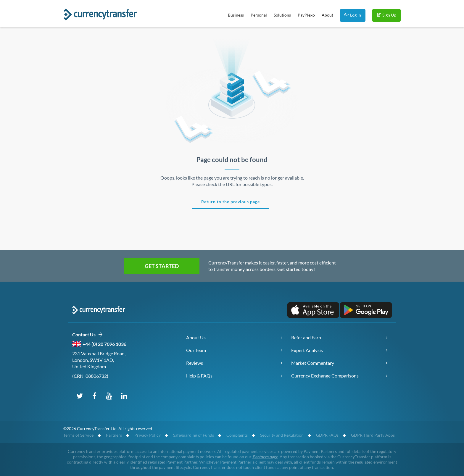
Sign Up (386, 15)
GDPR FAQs (327, 435)
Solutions (282, 15)
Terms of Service (78, 435)
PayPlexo (306, 15)
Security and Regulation (282, 435)
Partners (114, 435)
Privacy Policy (148, 435)
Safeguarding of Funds (194, 435)
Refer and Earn (306, 337)
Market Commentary (313, 363)
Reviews (195, 363)
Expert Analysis (307, 350)
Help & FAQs (199, 376)
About (327, 15)
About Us (196, 337)
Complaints (237, 435)
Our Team (196, 350)
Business (236, 15)
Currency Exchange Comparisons (325, 376)
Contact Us (87, 335)
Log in (353, 15)
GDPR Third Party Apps (373, 435)
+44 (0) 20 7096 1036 (104, 344)
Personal (259, 15)
